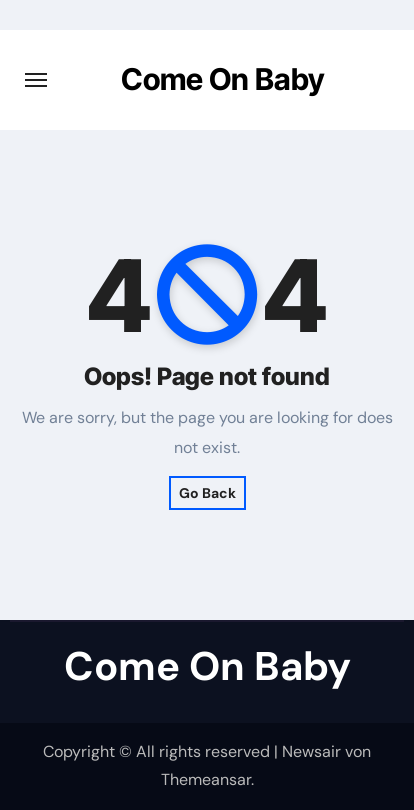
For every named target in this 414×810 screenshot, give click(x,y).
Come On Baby (223, 79)
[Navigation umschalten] (36, 80)
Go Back (207, 493)
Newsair (311, 751)
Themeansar (206, 779)
